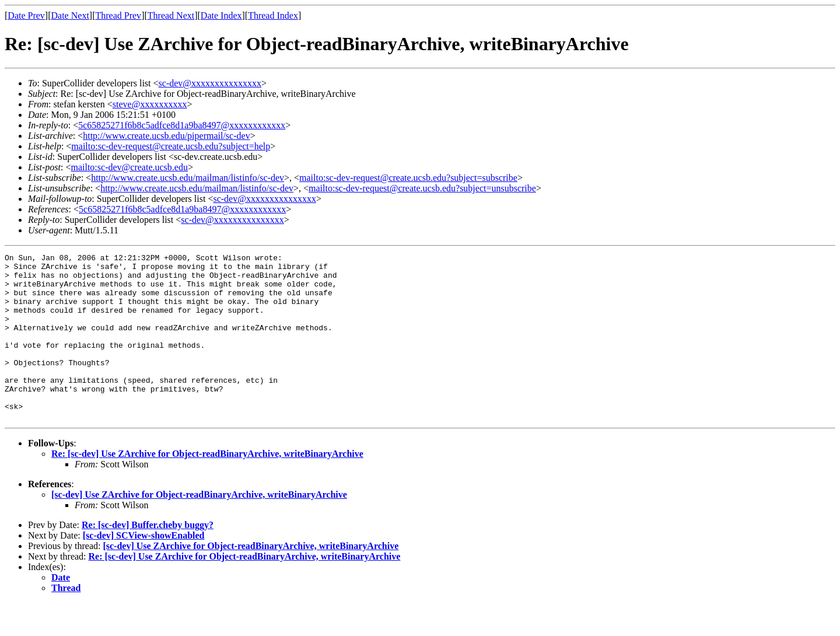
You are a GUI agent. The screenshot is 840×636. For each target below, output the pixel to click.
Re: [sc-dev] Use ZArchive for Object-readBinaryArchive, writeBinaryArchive (207, 487)
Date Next (70, 15)
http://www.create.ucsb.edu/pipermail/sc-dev (166, 136)
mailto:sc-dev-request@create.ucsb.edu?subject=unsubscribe (422, 188)
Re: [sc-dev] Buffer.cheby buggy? (148, 558)
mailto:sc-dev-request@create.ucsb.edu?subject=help (171, 146)
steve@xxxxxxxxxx (150, 104)
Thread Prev (118, 15)
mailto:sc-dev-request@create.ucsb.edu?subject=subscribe (408, 178)
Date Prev (26, 15)
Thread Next (171, 15)
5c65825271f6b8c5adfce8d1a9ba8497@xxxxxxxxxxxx (182, 125)
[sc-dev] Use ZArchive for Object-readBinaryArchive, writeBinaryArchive (199, 528)
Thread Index (273, 15)
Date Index (221, 15)
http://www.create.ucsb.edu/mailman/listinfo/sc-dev (188, 178)
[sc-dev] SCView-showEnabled (144, 569)
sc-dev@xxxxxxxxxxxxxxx (210, 83)
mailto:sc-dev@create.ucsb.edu (129, 167)
